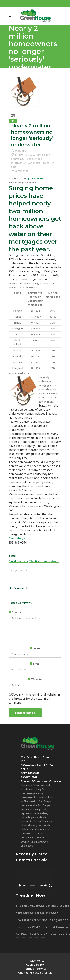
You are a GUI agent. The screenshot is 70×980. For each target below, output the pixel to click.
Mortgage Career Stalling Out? (31, 913)
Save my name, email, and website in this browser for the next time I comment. (34, 699)
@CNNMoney (35, 178)
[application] (35, 878)
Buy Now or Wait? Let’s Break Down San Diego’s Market (31, 927)
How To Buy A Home (30, 155)
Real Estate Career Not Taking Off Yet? (31, 920)
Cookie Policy (35, 965)
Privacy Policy (35, 961)
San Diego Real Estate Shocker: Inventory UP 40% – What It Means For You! (31, 934)
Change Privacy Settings (35, 973)
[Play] (20, 885)
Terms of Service (35, 969)
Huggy (22, 151)
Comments (21, 171)
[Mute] (46, 885)
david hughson (18, 561)
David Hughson (19, 538)
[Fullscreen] (51, 885)
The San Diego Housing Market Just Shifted (31, 906)
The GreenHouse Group (44, 561)
